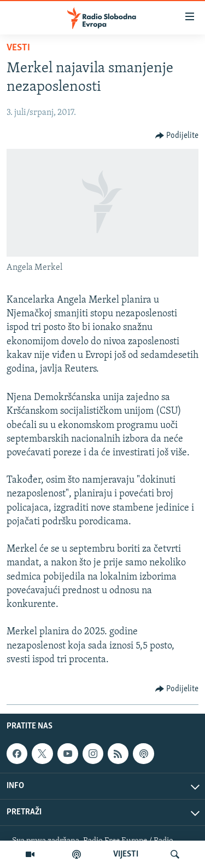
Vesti (18, 48)
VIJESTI (126, 854)
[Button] (177, 136)
